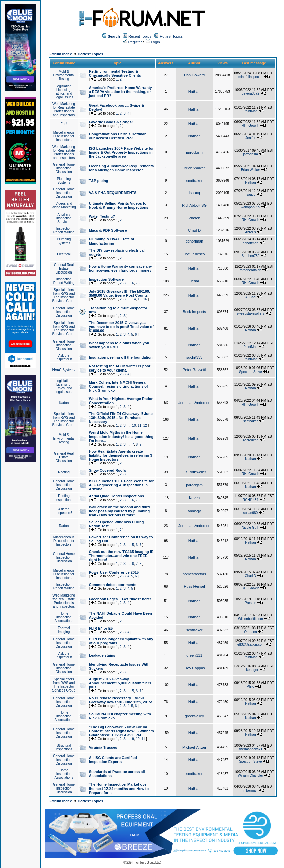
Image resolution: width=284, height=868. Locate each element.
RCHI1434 (251, 500)
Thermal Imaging (64, 630)
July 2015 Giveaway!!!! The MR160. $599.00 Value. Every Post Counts (119, 293)
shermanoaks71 (251, 749)
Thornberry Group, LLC (147, 862)
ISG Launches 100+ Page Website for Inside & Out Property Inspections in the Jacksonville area (121, 152)
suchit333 (194, 357)
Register (132, 42)
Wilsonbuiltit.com (251, 619)
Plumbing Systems (64, 181)
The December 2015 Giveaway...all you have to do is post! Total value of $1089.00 (121, 327)
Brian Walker (194, 168)
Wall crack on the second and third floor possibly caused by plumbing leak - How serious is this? (119, 511)
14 (134, 299)
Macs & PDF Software (108, 230)
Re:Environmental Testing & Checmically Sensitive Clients (115, 73)
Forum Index (61, 54)
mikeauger (251, 670)
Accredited (251, 440)
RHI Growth (250, 125)
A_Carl (251, 297)
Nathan (194, 92)
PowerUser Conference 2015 (114, 572)
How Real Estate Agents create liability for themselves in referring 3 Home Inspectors (121, 455)
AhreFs (250, 232)
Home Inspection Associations (64, 617)
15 (139, 299)
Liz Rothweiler (194, 472)
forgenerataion (251, 270)
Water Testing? (102, 216)
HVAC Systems (64, 370)
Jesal (194, 281)
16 (145, 299)
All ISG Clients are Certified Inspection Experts (113, 760)
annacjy (194, 511)
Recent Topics (140, 36)
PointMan (250, 111)
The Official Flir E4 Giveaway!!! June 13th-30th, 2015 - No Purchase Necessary (121, 418)
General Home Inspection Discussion (64, 168)
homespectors (194, 574)
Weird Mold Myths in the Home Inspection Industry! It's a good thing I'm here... (121, 437)
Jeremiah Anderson (194, 403)
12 (145, 426)
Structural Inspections (64, 747)
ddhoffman (194, 241)
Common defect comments (113, 585)
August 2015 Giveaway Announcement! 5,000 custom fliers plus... (120, 683)
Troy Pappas (194, 668)
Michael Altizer (194, 747)
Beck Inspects (194, 312)
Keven (194, 498)
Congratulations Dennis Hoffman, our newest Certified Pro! (118, 136)
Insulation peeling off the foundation (121, 357)
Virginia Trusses (103, 747)
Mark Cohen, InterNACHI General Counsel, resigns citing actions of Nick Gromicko (118, 386)
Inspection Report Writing (64, 230)
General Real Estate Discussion (64, 269)
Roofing (64, 472)
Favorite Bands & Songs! (111, 122)
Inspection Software (106, 279)
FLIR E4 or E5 (101, 628)
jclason (194, 218)
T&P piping (99, 181)
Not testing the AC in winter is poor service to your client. (120, 368)
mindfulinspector (251, 77)
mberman (250, 790)
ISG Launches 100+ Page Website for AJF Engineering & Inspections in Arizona (121, 485)
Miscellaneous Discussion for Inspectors (64, 136)
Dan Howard (194, 75)
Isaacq (194, 193)
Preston (250, 603)
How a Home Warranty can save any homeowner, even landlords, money (120, 268)
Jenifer (250, 138)
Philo (250, 687)
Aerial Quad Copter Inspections (116, 496)
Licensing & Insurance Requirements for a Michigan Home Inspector (121, 168)
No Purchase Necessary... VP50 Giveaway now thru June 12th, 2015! (121, 700)
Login (153, 42)
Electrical (64, 254)
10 (134, 426)
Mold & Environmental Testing (64, 75)
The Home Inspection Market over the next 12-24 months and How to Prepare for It (119, 789)
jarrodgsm (194, 152)
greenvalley (194, 716)
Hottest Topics (171, 36)
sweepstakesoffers (251, 313)
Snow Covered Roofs (108, 470)
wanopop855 (251, 207)
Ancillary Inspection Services (64, 218)
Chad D (194, 230)
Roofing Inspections (64, 498)
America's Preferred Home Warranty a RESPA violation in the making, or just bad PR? (120, 92)
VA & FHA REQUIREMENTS (113, 193)
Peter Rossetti (194, 370)
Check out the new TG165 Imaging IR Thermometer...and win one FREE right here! (121, 556)
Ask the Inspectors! (64, 357)
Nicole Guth (250, 528)
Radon (64, 403)
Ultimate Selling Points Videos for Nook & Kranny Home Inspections (119, 205)
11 (139, 426)
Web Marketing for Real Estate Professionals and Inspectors (64, 109)
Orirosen (250, 632)
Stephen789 (250, 256)
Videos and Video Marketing (64, 205)
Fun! (64, 124)
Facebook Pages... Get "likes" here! (120, 599)
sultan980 (251, 513)
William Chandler (251, 776)
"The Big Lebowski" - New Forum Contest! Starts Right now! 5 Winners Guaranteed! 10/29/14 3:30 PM (121, 731)
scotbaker (194, 181)
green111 (194, 655)
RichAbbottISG (194, 205)
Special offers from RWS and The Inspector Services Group (64, 295)
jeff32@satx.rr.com (251, 645)
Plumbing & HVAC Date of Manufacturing (112, 241)
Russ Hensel (194, 586)
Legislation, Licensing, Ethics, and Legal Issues (64, 92)
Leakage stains (102, 655)
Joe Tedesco (194, 254)
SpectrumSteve (250, 372)
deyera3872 (251, 93)
